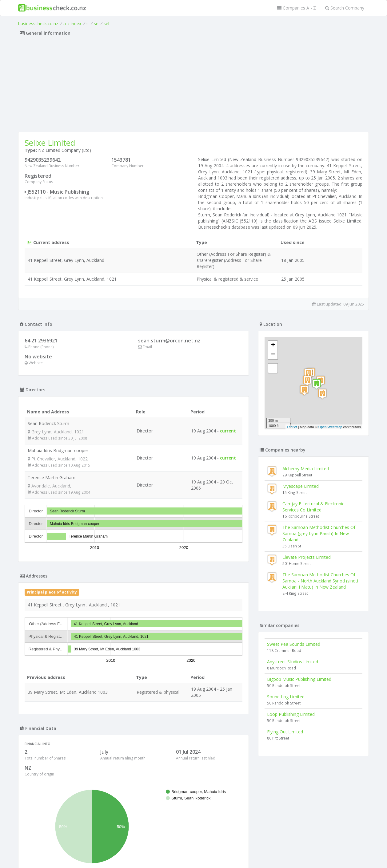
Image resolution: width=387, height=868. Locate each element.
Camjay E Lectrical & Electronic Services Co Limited (313, 507)
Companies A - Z (297, 8)
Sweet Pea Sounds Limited (294, 644)
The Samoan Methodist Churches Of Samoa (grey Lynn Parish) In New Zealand (319, 533)
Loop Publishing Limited (291, 714)
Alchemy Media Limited (306, 469)
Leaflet (292, 427)
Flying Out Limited (285, 732)
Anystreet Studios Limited (293, 662)
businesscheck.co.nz (38, 24)
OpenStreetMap (330, 427)
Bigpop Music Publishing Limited (299, 679)
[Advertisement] (193, 86)
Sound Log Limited (286, 697)
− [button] (273, 355)
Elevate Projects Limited (307, 557)
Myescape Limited (301, 486)
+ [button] (273, 345)
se (96, 24)
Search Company (345, 8)
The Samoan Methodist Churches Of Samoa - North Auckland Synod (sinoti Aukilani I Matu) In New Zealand (320, 581)
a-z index (72, 24)
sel (106, 24)
